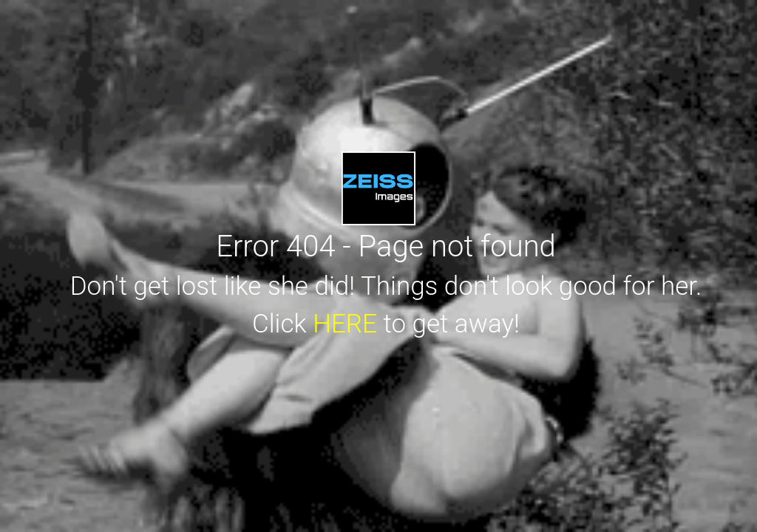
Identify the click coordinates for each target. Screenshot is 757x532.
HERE (345, 324)
